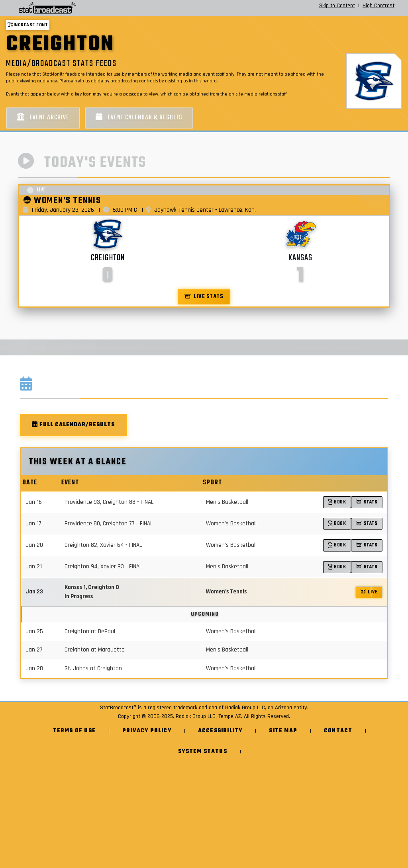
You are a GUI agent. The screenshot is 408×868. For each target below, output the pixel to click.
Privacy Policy (147, 731)
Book (337, 502)
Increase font (28, 25)
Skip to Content (337, 6)
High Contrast (379, 6)
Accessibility (220, 731)
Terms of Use (74, 731)
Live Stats (204, 297)
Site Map (283, 731)
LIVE (369, 592)
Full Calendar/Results (73, 425)
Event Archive (43, 118)
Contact (338, 731)
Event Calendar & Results (139, 118)
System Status (203, 752)
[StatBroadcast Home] (72, 8)
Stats (367, 502)
